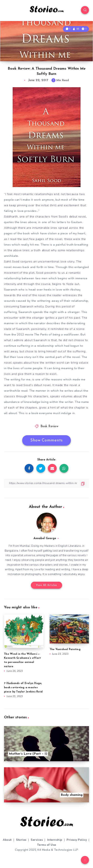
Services (37, 840)
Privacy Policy (77, 840)
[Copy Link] (46, 483)
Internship (55, 840)
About (7, 840)
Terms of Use (47, 845)
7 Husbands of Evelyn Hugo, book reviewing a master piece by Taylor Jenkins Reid (23, 688)
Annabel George (45, 538)
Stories (21, 840)
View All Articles (46, 585)
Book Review (50, 426)
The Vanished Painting (65, 649)
